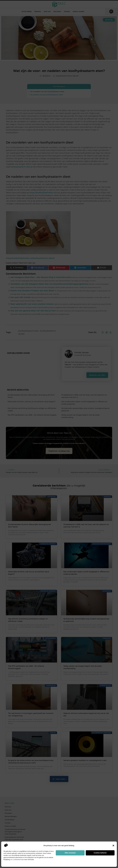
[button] (113, 846)
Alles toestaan (70, 853)
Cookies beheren (100, 853)
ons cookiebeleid (15, 860)
